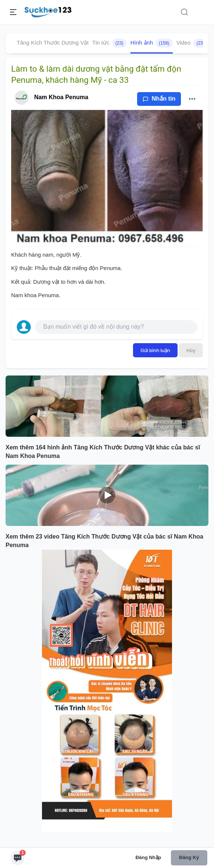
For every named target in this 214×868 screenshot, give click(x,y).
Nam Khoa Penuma (61, 97)
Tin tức (109, 43)
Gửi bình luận (155, 350)
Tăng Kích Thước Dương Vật (53, 43)
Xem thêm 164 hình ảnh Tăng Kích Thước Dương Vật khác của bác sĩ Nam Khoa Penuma (103, 452)
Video (192, 43)
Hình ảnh (152, 43)
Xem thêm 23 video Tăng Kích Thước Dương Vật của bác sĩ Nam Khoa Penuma (104, 541)
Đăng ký (189, 857)
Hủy (191, 350)
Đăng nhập (148, 857)
